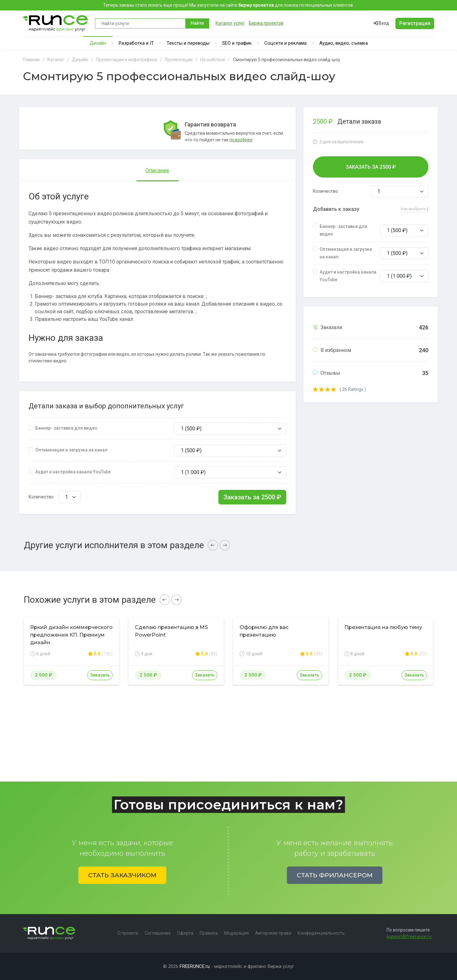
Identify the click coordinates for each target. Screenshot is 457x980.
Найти (197, 23)
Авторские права (273, 933)
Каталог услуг (230, 23)
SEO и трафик (237, 43)
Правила (209, 933)
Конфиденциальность (321, 933)
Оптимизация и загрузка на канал (71, 450)
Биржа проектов (266, 23)
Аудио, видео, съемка (344, 43)
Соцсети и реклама (285, 43)
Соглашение (158, 933)
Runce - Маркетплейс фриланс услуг (56, 23)
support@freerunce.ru (409, 937)
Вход (381, 23)
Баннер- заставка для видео (66, 428)
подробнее (241, 140)
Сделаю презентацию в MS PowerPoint (171, 631)
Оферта (185, 933)
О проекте (128, 933)
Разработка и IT (136, 43)
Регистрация (415, 23)
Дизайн (98, 43)
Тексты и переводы (188, 43)
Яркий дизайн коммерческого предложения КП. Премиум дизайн (71, 635)
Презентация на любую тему (383, 627)
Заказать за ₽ (252, 497)
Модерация (236, 933)
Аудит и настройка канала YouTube (73, 472)
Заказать (100, 675)
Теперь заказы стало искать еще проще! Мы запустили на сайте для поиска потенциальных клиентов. (228, 5)
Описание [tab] (157, 170)
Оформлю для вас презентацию (264, 631)
